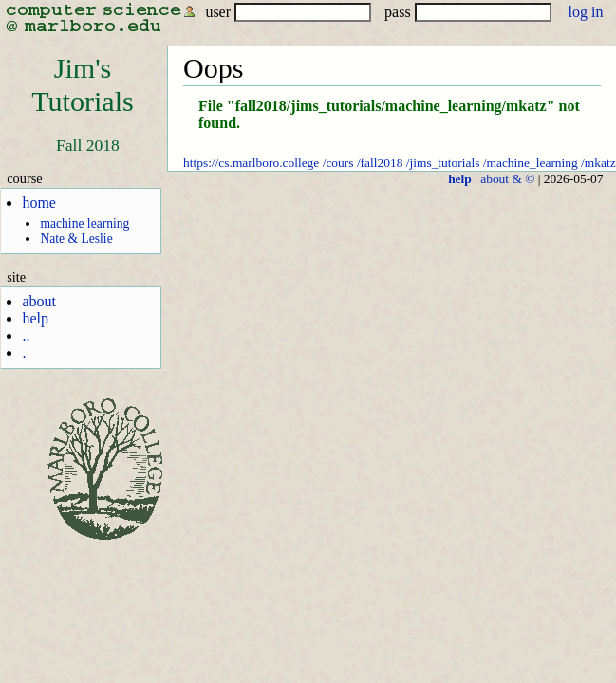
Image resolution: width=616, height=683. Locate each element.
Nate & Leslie (76, 239)
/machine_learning (531, 163)
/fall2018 (380, 163)
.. (26, 335)
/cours (338, 163)
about (39, 301)
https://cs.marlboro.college (251, 163)
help (35, 318)
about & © (507, 179)
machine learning (84, 223)
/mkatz (598, 163)
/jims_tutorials (443, 163)
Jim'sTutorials (83, 85)
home (39, 203)
